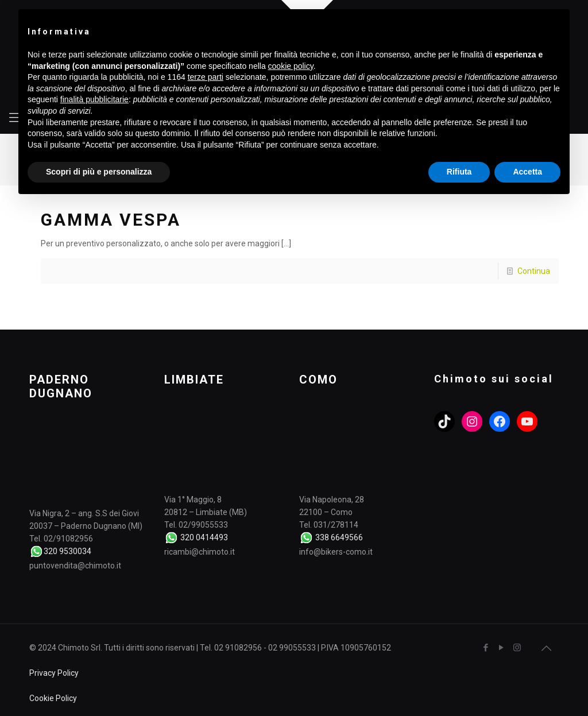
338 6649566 (339, 537)
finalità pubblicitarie (94, 99)
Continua (534, 271)
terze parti (206, 77)
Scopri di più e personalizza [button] (99, 172)
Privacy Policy (54, 673)
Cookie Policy (53, 698)
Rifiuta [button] (459, 172)
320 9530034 (67, 551)
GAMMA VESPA (111, 220)
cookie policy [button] (291, 66)
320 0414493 (204, 537)
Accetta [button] (527, 172)
